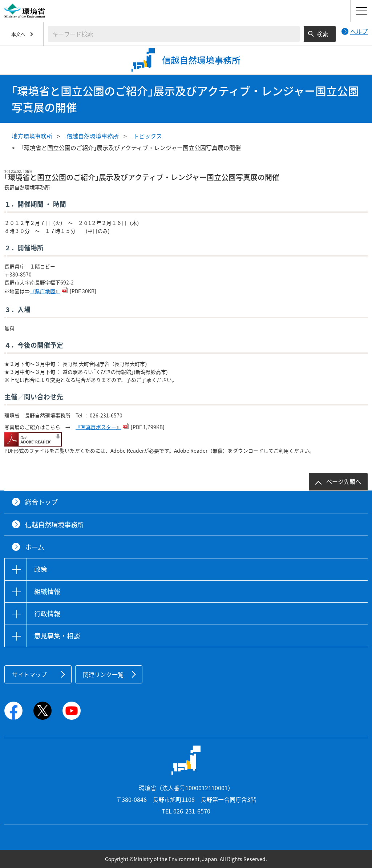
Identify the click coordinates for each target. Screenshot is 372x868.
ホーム (35, 547)
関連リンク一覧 (103, 674)
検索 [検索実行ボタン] (323, 34)
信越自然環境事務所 (93, 136)
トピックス (147, 136)
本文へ (18, 34)
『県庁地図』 (45, 291)
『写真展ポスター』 (98, 427)
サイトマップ (29, 674)
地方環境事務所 (32, 136)
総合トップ (41, 502)
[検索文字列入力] (174, 34)
